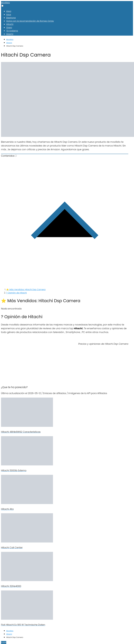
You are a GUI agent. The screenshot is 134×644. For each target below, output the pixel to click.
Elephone (11, 18)
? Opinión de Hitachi (16, 293)
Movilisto (5, 3)
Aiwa (9, 11)
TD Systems (12, 31)
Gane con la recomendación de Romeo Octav (30, 21)
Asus (9, 14)
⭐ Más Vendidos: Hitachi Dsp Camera (26, 290)
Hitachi (10, 24)
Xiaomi (10, 34)
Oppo (9, 27)
